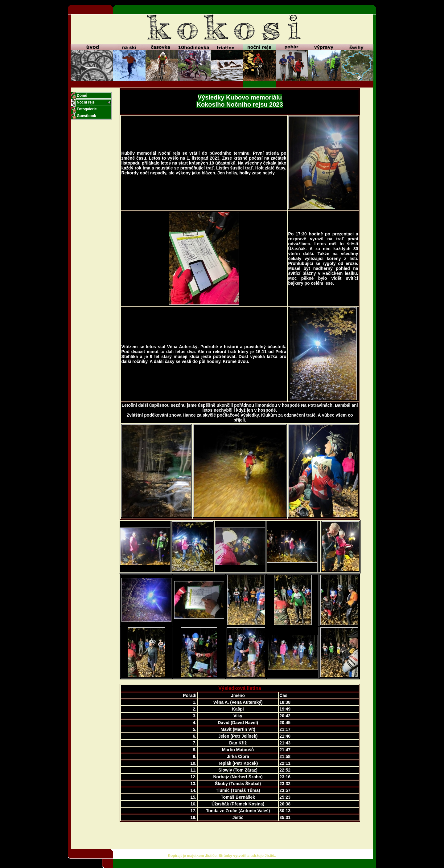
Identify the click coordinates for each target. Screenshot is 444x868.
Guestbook (86, 116)
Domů (82, 96)
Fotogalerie (87, 109)
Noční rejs (86, 102)
